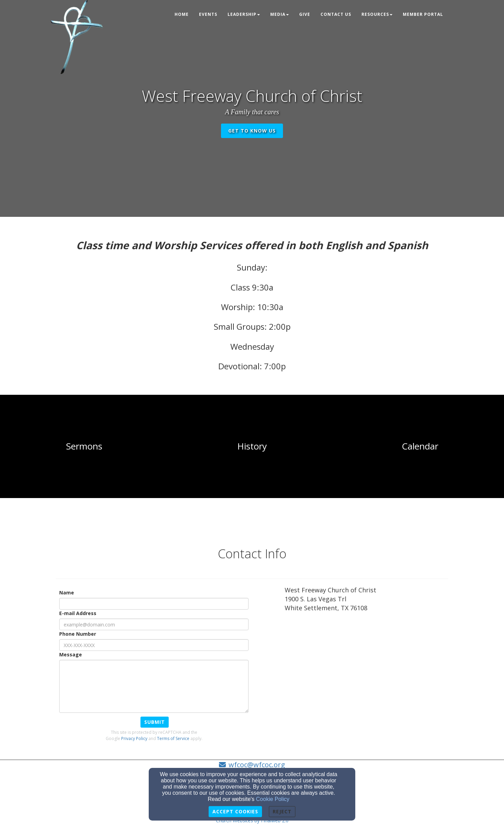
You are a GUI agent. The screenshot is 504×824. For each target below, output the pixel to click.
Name (67, 593)
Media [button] (280, 14)
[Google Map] (366, 677)
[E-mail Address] (154, 624)
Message (71, 654)
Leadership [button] (244, 14)
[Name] (154, 604)
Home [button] (182, 14)
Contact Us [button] (336, 14)
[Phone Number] (154, 645)
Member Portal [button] (423, 14)
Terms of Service (173, 738)
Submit (155, 722)
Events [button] (208, 14)
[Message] (154, 686)
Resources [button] (377, 14)
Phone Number (78, 634)
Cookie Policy (273, 799)
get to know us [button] (252, 131)
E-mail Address (78, 613)
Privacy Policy (134, 738)
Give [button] (305, 14)
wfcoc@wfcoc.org (257, 765)
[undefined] (84, 446)
